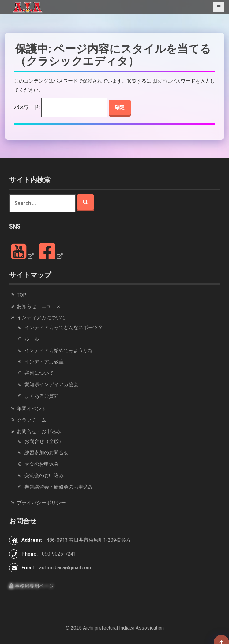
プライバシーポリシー (41, 503)
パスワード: (61, 107)
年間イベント (32, 409)
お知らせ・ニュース (39, 306)
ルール (32, 339)
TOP (22, 295)
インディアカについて (41, 318)
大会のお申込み (42, 464)
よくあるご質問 (42, 396)
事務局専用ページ (32, 586)
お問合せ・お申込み (39, 431)
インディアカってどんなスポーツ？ (64, 327)
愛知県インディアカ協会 (51, 384)
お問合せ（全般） (44, 441)
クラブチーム (32, 420)
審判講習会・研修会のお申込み (59, 487)
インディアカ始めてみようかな (59, 350)
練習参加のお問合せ (47, 453)
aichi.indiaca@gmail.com (65, 568)
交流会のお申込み (44, 476)
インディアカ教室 (44, 362)
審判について (39, 373)
